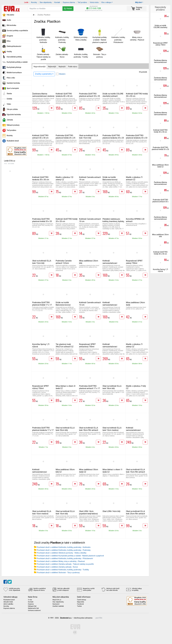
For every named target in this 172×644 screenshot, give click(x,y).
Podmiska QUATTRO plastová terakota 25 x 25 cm (113, 138)
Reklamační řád (33, 608)
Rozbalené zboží (13, 141)
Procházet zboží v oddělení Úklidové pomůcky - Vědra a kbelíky (62, 553)
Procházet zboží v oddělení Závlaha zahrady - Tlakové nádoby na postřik (65, 564)
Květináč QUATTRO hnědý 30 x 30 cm (160, 131)
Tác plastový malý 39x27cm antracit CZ (64, 345)
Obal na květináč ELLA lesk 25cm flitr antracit (136, 512)
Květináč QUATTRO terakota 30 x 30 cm (41, 178)
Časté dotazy (82, 600)
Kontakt (57, 2)
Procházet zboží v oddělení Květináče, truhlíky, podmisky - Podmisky (64, 550)
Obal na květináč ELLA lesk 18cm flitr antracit (89, 429)
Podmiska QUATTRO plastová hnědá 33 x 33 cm (42, 221)
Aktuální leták (8, 602)
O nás (30, 600)
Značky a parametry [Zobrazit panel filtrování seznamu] (44, 74)
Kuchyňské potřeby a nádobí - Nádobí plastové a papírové (100, 40)
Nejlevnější (52, 67)
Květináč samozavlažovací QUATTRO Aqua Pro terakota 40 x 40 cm (41, 473)
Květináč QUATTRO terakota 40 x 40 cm (64, 95)
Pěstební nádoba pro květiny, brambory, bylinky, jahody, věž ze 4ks (113, 221)
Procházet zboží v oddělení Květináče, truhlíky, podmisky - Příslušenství (65, 558)
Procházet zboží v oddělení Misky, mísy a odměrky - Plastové (61, 561)
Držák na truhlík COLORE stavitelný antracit (113, 95)
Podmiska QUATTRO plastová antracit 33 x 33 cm (89, 96)
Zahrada (10, 120)
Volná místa (94, 2)
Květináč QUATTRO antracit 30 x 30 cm (40, 137)
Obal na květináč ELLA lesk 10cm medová (42, 512)
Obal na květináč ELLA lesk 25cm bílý (65, 429)
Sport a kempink (13, 88)
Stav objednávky (46, 2)
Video (9, 104)
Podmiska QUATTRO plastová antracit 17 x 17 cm (89, 388)
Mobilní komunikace (14, 73)
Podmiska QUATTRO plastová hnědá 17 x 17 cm (42, 305)
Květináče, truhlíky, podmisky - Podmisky (62, 40)
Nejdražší (62, 67)
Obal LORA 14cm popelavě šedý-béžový (88, 512)
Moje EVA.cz (57, 600)
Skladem (62, 74)
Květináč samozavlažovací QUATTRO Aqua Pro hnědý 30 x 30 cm (111, 264)
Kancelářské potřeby (14, 57)
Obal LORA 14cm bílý (112, 511)
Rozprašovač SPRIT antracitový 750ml (87, 345)
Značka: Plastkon (44, 15)
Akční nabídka (8, 604)
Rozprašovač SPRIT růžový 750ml (40, 387)
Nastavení (56, 604)
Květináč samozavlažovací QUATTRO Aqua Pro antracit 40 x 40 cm (134, 431)
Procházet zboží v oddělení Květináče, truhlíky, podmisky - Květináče (64, 547)
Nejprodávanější (40, 67)
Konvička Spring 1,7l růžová (160, 270)
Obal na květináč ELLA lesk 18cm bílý (112, 387)
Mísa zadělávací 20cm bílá (160, 236)
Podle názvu (73, 67)
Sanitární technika (13, 83)
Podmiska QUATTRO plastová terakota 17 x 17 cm (43, 430)
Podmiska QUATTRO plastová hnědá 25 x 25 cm (65, 138)
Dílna (9, 41)
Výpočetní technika (14, 115)
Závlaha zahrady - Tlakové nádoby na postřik (43, 57)
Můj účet (138, 2)
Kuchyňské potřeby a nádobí (17, 62)
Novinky (34, 2)
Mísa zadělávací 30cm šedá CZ (160, 166)
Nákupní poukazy (13, 125)
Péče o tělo (11, 78)
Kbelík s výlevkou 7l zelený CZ (134, 345)
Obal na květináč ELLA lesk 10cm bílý (65, 512)
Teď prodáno (82, 2)
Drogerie (10, 36)
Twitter (79, 606)
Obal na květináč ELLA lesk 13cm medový (112, 429)
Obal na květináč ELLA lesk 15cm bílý (89, 137)
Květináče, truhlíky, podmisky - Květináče (43, 40)
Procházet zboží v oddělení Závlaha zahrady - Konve (57, 567)
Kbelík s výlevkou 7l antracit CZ (134, 178)
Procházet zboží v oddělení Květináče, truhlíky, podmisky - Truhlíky (63, 570)
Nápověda (81, 602)
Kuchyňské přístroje (14, 67)
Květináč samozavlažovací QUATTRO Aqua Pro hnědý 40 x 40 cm (111, 348)
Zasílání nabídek (58, 606)
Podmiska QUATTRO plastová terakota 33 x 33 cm (137, 138)
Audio (9, 20)
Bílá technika (11, 25)
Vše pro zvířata (12, 109)
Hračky (9, 52)
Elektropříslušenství (14, 46)
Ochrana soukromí (34, 610)
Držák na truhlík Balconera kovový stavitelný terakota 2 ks (65, 305)
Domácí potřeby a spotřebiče (17, 31)
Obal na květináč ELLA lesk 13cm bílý (42, 262)
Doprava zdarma (69, 2)
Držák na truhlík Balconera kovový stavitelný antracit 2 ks (112, 180)
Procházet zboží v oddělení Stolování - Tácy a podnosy (58, 573)
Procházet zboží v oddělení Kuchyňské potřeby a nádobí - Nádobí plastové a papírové (70, 556)
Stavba (9, 94)
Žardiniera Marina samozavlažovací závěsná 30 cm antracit (43, 96)
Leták (26, 2)
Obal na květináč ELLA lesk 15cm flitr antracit (136, 471)
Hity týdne (10, 15)
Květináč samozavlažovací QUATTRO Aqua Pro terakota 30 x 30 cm (111, 306)
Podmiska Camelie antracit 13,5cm (64, 262)
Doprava (31, 604)
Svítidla (9, 99)
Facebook (80, 604)
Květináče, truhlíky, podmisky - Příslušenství (118, 40)
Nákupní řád (32, 606)
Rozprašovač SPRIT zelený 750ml (134, 262)
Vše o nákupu (106, 2)
